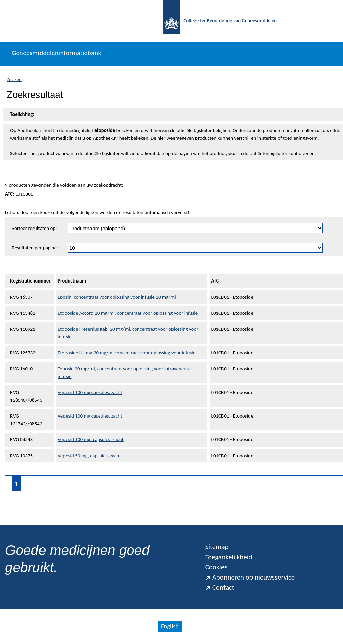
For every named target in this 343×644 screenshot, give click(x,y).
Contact (220, 587)
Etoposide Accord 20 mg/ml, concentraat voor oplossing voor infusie (128, 313)
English (170, 626)
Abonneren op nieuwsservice (250, 577)
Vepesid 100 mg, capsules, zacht (91, 439)
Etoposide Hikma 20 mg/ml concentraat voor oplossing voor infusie (127, 353)
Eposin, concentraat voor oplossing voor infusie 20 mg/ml (117, 297)
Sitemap (217, 547)
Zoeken (14, 79)
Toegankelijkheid (229, 557)
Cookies (216, 567)
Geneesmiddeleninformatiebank (57, 53)
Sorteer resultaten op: (34, 228)
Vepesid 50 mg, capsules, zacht (89, 456)
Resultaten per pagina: (35, 248)
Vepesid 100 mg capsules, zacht (90, 392)
